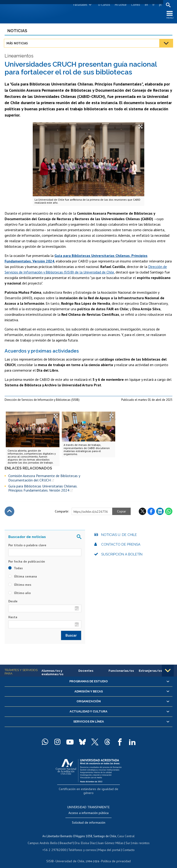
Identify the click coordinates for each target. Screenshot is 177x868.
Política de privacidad (114, 855)
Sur (126, 838)
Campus (35, 838)
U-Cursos (103, 5)
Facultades (80, 5)
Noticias (17, 32)
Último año (19, 594)
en (146, 5)
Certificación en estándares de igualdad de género (89, 790)
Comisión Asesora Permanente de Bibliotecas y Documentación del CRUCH (44, 479)
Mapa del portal (107, 845)
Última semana (23, 578)
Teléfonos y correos (82, 845)
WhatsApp (169, 512)
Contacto (125, 845)
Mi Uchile (120, 5)
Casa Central (126, 832)
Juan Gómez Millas (110, 838)
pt (160, 5)
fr (153, 5)
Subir (9, 512)
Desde (13, 602)
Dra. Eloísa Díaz (85, 838)
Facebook (151, 512)
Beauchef (67, 838)
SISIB (52, 855)
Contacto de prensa (121, 546)
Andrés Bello (50, 838)
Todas (16, 569)
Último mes (20, 586)
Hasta (13, 618)
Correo (135, 5)
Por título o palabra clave (27, 546)
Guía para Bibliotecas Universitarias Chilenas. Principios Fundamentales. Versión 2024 (43, 489)
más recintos (139, 838)
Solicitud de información (89, 819)
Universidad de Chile (71, 855)
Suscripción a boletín (122, 555)
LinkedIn (160, 512)
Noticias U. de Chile (119, 536)
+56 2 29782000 (56, 845)
